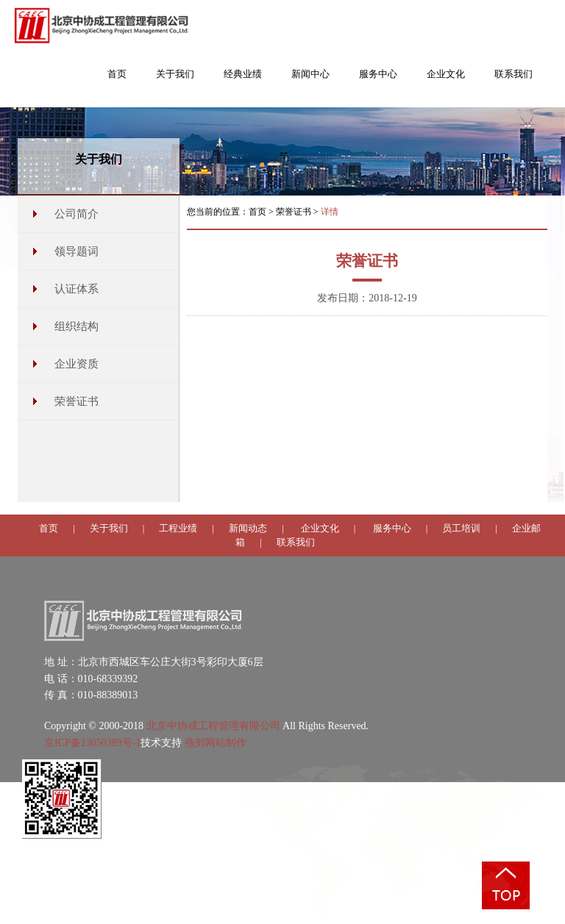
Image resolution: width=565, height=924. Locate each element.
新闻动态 (248, 528)
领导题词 (77, 251)
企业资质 (77, 364)
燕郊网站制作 (216, 743)
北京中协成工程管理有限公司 (213, 726)
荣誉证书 (77, 401)
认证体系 (77, 289)
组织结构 (77, 326)
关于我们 (109, 528)
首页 (257, 212)
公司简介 (77, 214)
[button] (175, 82)
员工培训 (461, 528)
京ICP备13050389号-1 (92, 743)
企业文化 (320, 528)
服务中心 (392, 528)
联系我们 (296, 542)
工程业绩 (178, 528)
